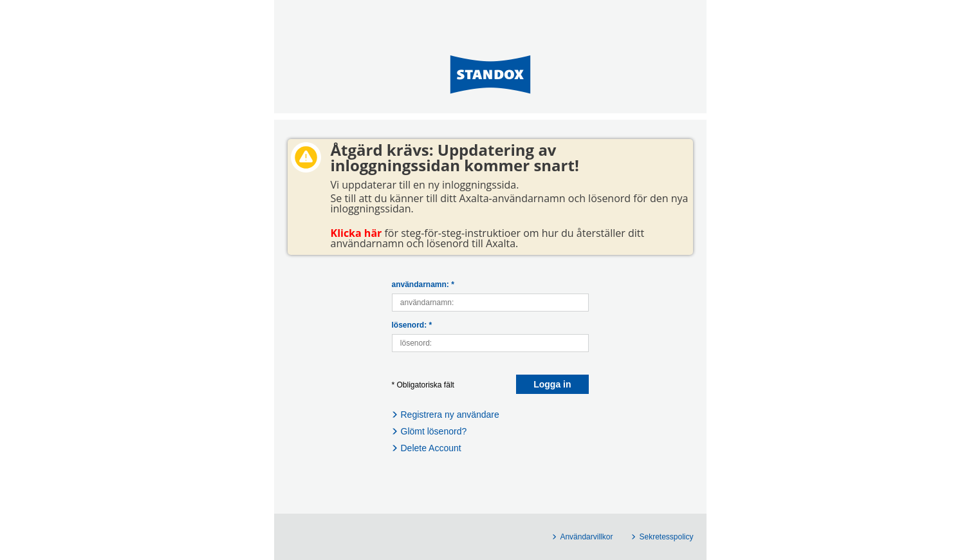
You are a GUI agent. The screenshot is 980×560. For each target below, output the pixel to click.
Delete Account (431, 448)
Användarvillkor (586, 537)
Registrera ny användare (450, 415)
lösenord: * (412, 325)
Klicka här (356, 233)
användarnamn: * (423, 285)
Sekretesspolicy (666, 537)
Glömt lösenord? (434, 431)
